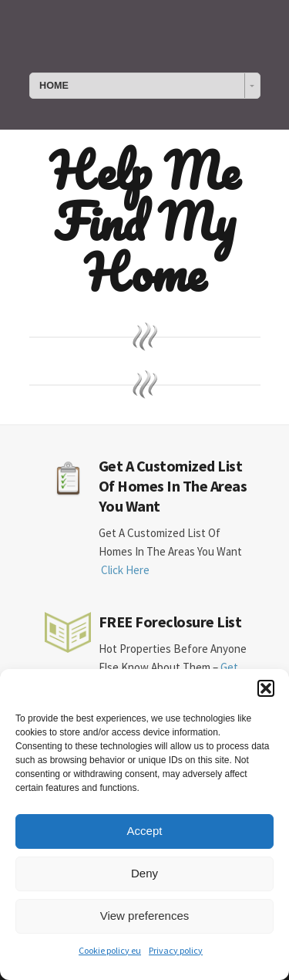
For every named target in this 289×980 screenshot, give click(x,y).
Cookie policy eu (110, 950)
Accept (145, 831)
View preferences (145, 916)
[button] (266, 688)
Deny (144, 873)
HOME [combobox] (54, 86)
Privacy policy (176, 950)
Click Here (125, 570)
